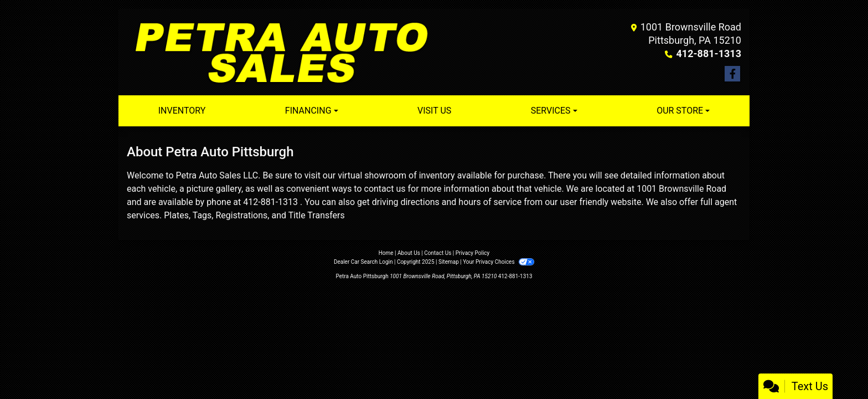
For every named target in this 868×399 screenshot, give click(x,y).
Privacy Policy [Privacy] (473, 253)
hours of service (490, 202)
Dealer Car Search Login (363, 262)
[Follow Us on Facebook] (732, 74)
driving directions (406, 202)
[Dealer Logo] (280, 52)
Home (386, 253)
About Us (409, 253)
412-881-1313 (709, 53)
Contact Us (438, 253)
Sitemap (449, 262)
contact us (385, 189)
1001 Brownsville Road (681, 189)
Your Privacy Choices (498, 262)
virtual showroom (372, 175)
